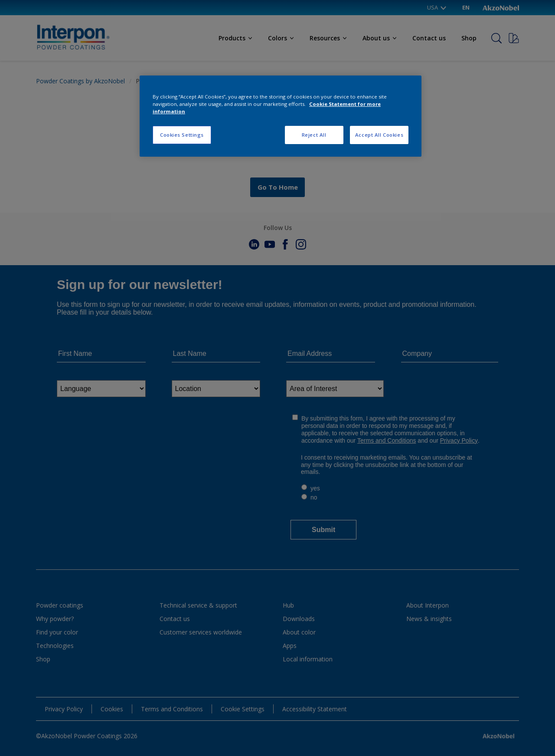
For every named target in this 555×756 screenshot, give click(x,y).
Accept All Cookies (379, 135)
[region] (281, 116)
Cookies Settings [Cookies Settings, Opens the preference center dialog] (182, 135)
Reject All (314, 135)
